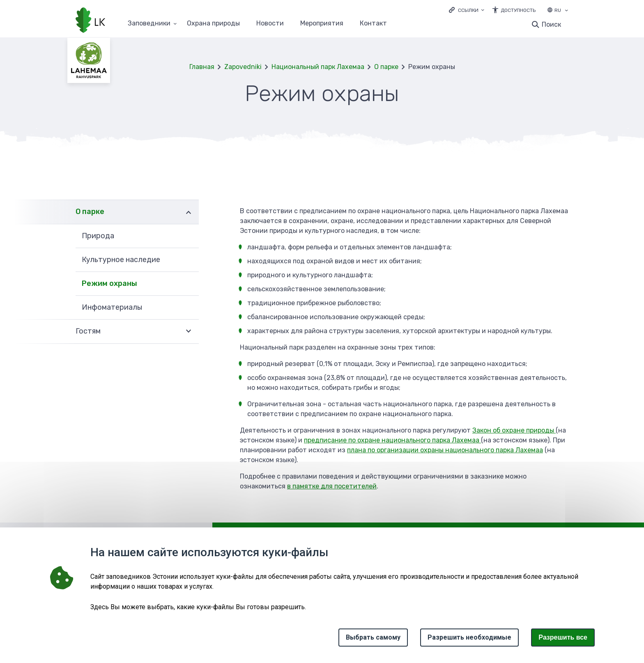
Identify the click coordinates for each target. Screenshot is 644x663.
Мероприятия (322, 24)
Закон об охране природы (514, 430)
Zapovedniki (243, 67)
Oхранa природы (213, 24)
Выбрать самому (373, 637)
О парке (386, 67)
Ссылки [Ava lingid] (468, 10)
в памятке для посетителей (332, 486)
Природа (98, 236)
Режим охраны (109, 283)
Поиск (551, 24)
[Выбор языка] (566, 11)
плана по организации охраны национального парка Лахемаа (445, 450)
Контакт (373, 24)
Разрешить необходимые (469, 637)
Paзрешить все (563, 637)
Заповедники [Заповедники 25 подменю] (149, 24)
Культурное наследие (121, 260)
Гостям (88, 331)
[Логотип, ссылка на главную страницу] (90, 21)
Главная (202, 67)
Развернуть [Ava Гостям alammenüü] (189, 331)
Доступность (518, 10)
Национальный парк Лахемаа (318, 67)
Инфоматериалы (112, 307)
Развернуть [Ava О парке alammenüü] (189, 212)
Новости (270, 24)
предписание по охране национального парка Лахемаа (392, 440)
